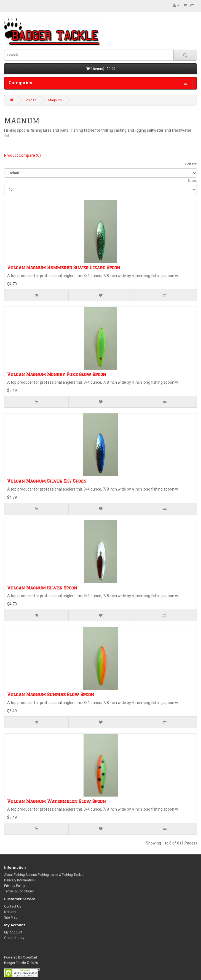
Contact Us (13, 906)
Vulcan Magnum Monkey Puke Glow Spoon (57, 374)
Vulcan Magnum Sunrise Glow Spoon (51, 695)
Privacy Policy (15, 886)
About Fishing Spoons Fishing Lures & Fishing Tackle (44, 875)
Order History (14, 938)
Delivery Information (19, 880)
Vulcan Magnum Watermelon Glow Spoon (57, 801)
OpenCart (30, 957)
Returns (10, 912)
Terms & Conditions (19, 891)
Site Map (11, 917)
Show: (192, 181)
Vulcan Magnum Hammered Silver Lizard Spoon (64, 268)
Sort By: (191, 164)
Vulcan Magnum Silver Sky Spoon (47, 481)
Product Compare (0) (22, 155)
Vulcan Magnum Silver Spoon (42, 588)
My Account (13, 932)
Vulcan (31, 100)
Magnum (55, 100)
